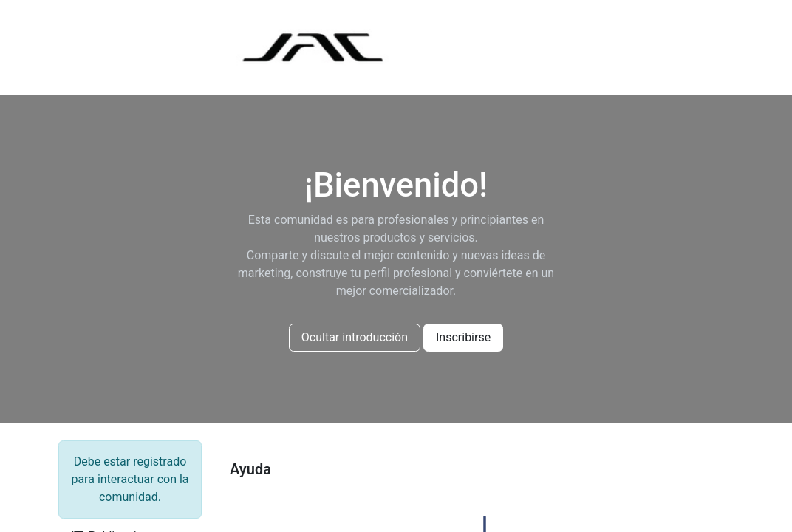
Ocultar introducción (355, 337)
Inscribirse (463, 337)
